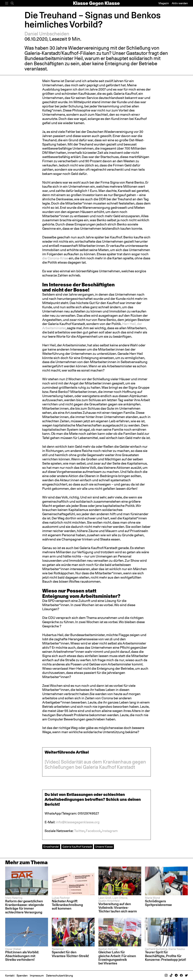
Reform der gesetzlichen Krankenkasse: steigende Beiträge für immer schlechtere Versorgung (25, 907)
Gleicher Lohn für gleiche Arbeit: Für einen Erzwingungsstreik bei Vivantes (117, 958)
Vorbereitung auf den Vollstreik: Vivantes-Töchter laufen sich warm (118, 908)
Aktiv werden (180, 3)
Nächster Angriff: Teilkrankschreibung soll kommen (67, 905)
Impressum (37, 976)
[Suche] (12, 3)
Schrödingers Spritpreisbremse (158, 903)
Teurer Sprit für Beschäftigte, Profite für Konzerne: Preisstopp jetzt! (166, 956)
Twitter (79, 831)
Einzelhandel (51, 847)
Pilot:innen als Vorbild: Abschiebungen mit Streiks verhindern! (22, 956)
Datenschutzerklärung (59, 976)
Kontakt (10, 976)
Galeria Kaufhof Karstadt (77, 847)
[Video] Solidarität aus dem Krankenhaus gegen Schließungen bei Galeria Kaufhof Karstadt (95, 764)
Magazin (164, 3)
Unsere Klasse (104, 847)
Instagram (110, 831)
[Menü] (7, 3)
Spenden (22, 976)
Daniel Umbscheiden (47, 34)
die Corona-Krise (55, 258)
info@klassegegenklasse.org (78, 822)
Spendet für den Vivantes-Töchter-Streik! (70, 954)
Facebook (93, 831)
